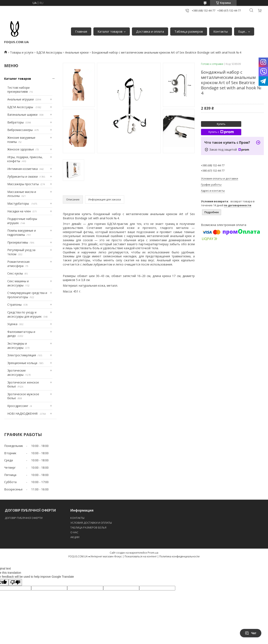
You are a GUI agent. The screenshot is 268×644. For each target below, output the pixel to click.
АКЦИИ (75, 537)
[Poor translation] (15, 582)
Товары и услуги (22, 52)
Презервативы (18, 242)
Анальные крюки (77, 52)
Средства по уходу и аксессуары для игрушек (24, 314)
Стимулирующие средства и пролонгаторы (27, 295)
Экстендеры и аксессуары (17, 346)
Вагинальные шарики (22, 115)
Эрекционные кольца (22, 363)
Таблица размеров (189, 31)
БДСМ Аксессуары (49, 52)
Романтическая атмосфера (18, 264)
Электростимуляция (22, 355)
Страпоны (14, 305)
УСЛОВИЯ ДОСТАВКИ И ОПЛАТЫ (91, 523)
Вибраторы (15, 122)
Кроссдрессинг (18, 406)
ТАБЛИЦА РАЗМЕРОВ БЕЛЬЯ (88, 527)
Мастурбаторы (19, 203)
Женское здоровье (21, 149)
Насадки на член (19, 211)
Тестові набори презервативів (18, 90)
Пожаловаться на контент (141, 556)
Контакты (221, 31)
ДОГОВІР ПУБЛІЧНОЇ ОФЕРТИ (24, 518)
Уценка (12, 324)
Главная (81, 31)
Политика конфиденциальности (179, 556)
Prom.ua (153, 553)
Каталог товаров (110, 31)
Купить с (221, 132)
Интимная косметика (23, 169)
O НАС (74, 532)
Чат (251, 633)
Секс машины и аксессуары (18, 283)
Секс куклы (15, 273)
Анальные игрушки (21, 99)
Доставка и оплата (150, 31)
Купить (221, 124)
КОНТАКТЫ (77, 518)
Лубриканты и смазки (23, 176)
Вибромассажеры (20, 130)
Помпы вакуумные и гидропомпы (22, 233)
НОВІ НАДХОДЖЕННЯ (23, 414)
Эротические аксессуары (17, 373)
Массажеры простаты (23, 184)
